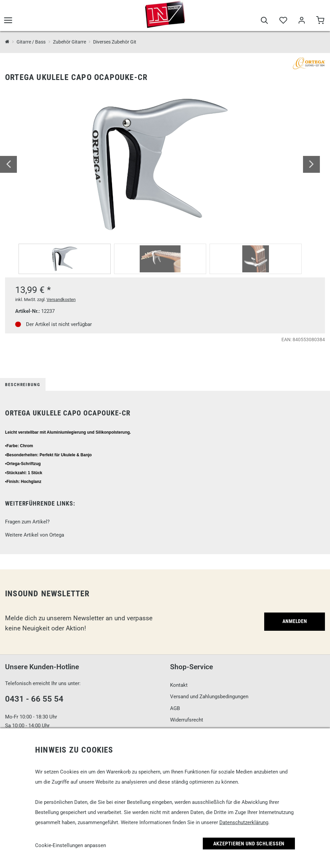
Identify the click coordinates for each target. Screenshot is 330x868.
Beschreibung (23, 385)
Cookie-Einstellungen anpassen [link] (71, 845)
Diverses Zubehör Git (115, 42)
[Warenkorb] (320, 21)
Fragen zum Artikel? (27, 522)
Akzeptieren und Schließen (249, 844)
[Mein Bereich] (301, 21)
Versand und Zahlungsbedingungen (209, 697)
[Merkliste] (283, 21)
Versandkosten (61, 300)
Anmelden (295, 621)
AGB (175, 708)
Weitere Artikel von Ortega (35, 535)
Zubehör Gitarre (70, 42)
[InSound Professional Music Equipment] (7, 42)
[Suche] (264, 21)
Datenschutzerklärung (244, 822)
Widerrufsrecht (187, 720)
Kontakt (179, 685)
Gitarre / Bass (31, 42)
